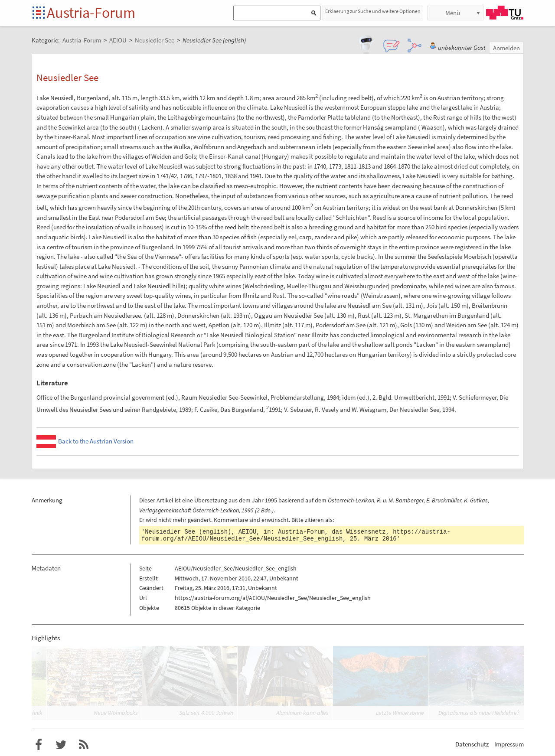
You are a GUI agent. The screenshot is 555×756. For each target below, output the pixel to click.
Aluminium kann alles (302, 713)
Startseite (39, 13)
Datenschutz (472, 744)
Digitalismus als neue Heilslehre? (479, 713)
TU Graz (505, 13)
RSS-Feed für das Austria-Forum (84, 745)
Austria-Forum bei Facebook (39, 745)
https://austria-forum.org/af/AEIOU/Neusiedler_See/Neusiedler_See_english (296, 535)
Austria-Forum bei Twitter (61, 745)
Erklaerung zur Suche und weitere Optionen (373, 11)
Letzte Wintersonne (400, 713)
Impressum (509, 744)
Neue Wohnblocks (116, 713)
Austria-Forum (91, 13)
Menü (453, 13)
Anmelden (506, 48)
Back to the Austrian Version (96, 441)
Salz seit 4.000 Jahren (206, 713)
